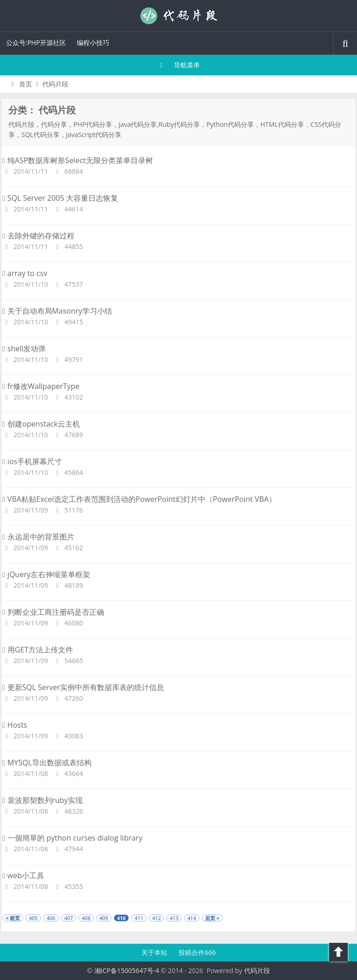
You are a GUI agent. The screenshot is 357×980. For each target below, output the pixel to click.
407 (69, 918)
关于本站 (155, 952)
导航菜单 (179, 65)
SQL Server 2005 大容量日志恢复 (60, 198)
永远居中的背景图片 (38, 537)
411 (139, 918)
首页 (20, 84)
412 (156, 918)
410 (122, 918)
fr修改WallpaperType (41, 386)
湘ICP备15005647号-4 (127, 970)
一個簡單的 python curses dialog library (72, 838)
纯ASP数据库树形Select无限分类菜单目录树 (78, 160)
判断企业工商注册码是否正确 (53, 612)
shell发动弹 (24, 349)
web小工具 (23, 875)
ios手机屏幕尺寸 (32, 461)
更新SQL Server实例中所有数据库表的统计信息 (83, 687)
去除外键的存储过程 (38, 236)
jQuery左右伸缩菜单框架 (46, 574)
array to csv (25, 273)
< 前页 (13, 918)
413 (174, 918)
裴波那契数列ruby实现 (43, 800)
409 (104, 918)
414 (192, 918)
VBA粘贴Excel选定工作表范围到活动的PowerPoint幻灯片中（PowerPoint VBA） (139, 499)
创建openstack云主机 (41, 424)
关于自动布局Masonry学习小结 (57, 311)
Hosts (15, 725)
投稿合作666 (197, 952)
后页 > (212, 918)
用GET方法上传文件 (38, 650)
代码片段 (178, 16)
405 (33, 918)
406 (51, 918)
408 (86, 918)
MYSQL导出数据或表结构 (47, 763)
